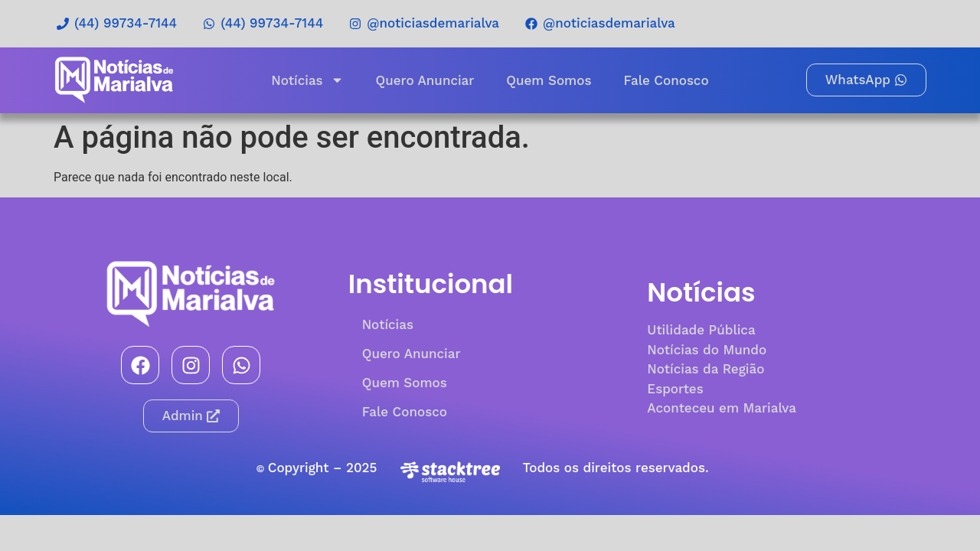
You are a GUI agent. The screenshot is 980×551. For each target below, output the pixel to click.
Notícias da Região (706, 369)
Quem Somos (549, 80)
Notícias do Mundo (707, 350)
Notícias (307, 80)
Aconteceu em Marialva (722, 408)
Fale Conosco (666, 80)
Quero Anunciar (425, 80)
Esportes (675, 389)
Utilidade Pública (701, 330)
